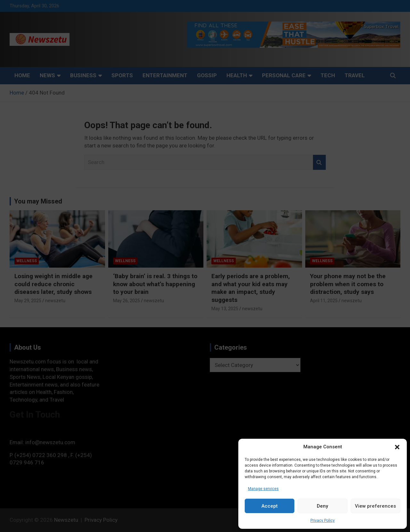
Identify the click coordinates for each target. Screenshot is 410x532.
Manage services (263, 489)
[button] (397, 447)
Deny (322, 506)
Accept (270, 506)
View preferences (375, 506)
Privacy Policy (323, 520)
